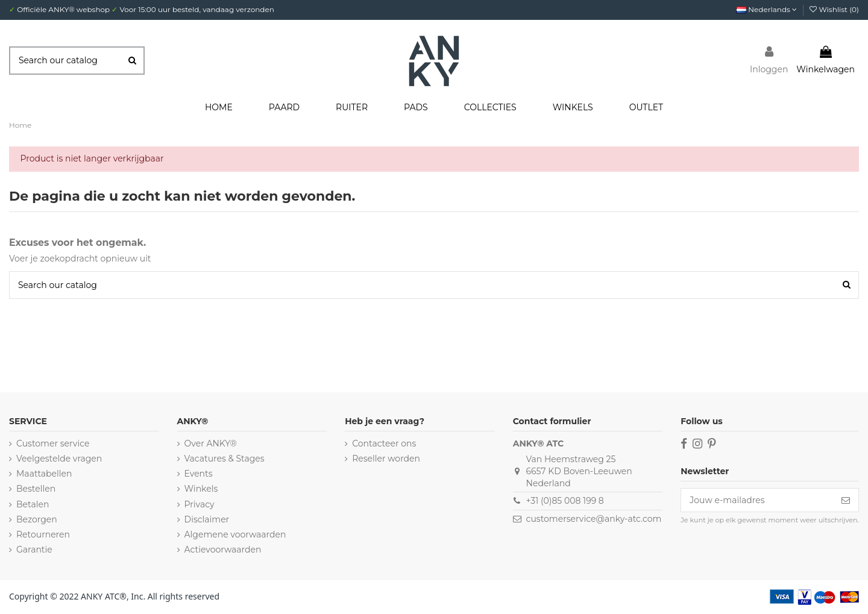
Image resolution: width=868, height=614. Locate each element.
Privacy (200, 504)
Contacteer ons (384, 443)
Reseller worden (386, 459)
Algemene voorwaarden (235, 534)
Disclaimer (207, 519)
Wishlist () (834, 9)
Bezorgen (37, 519)
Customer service (53, 443)
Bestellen (36, 489)
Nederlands (767, 9)
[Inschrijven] (846, 500)
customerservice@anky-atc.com (594, 519)
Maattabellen (44, 474)
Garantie (34, 550)
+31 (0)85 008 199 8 (565, 501)
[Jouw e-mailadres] (757, 500)
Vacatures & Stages (225, 459)
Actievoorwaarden (223, 550)
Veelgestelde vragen (59, 459)
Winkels (201, 489)
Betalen (33, 504)
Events (199, 474)
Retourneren (43, 534)
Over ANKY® (211, 443)
